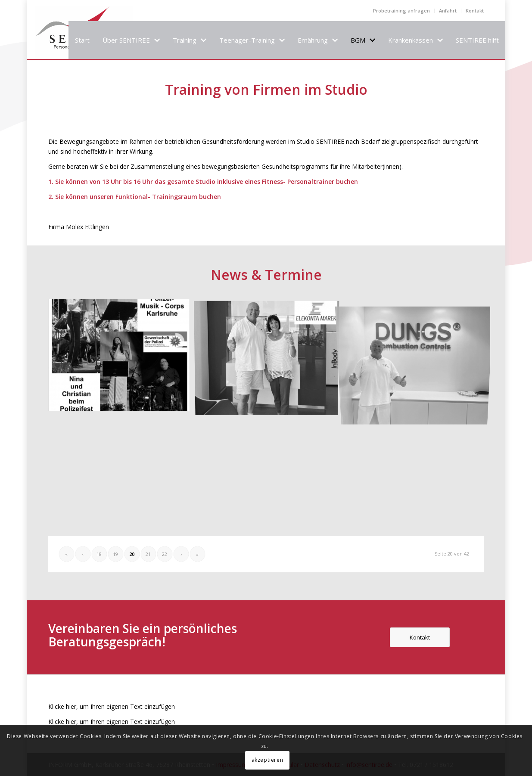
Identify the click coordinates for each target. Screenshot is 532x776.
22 (165, 554)
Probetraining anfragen (401, 11)
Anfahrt (448, 11)
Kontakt (475, 11)
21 (148, 554)
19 (115, 554)
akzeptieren (268, 760)
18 (99, 554)
